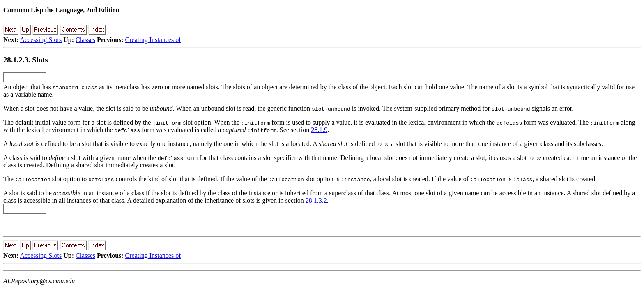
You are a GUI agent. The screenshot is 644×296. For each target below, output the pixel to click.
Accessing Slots (41, 40)
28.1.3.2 (316, 200)
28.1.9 (319, 130)
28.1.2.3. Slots (26, 60)
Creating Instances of (153, 40)
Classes (85, 40)
